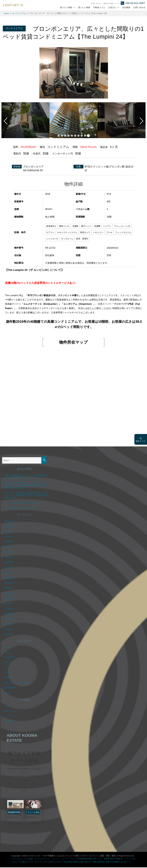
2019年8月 (9, 624)
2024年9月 (9, 526)
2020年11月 (9, 583)
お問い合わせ (139, 8)
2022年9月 (9, 562)
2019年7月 (9, 629)
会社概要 (126, 8)
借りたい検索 (66, 8)
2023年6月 (9, 552)
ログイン (8, 706)
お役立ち (112, 8)
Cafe (6, 647)
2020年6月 (9, 588)
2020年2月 (9, 604)
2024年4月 (9, 531)
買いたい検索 (84, 8)
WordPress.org (11, 721)
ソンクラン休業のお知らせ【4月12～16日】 (23, 503)
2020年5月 (9, 593)
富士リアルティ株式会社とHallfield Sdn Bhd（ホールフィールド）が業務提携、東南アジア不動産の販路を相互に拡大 (26, 495)
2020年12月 (9, 578)
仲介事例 (8, 677)
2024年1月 (9, 537)
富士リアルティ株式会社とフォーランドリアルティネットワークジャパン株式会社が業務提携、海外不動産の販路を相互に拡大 (26, 485)
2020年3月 (9, 598)
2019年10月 (9, 619)
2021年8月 (9, 567)
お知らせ (8, 662)
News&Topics (10, 657)
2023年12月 (9, 542)
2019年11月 (9, 614)
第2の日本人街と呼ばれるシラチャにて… (22, 508)
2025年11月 (9, 521)
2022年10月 (9, 557)
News (7, 652)
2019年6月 (9, 634)
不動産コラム (99, 8)
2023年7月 (9, 547)
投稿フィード (10, 711)
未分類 (7, 693)
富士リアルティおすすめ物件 (17, 683)
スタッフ (8, 672)
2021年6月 (9, 573)
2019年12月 (9, 609)
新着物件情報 (10, 688)
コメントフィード (12, 716)
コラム (7, 667)
